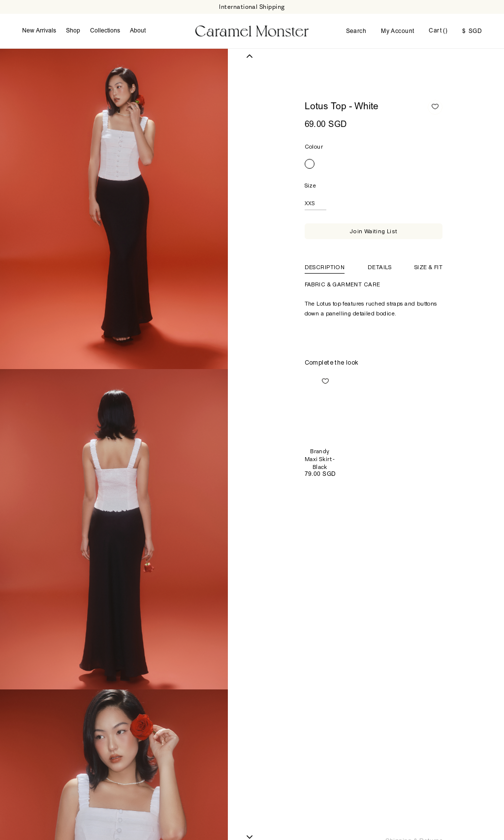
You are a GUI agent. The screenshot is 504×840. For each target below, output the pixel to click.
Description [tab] (325, 267)
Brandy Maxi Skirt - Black (320, 459)
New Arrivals (39, 31)
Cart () (438, 31)
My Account (397, 31)
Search (356, 31)
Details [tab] (379, 267)
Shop (73, 31)
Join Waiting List (374, 231)
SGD (472, 31)
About (138, 31)
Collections (105, 31)
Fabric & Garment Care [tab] (343, 284)
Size (311, 186)
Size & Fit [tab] (428, 267)
